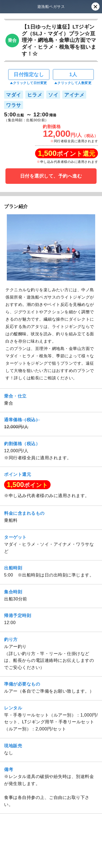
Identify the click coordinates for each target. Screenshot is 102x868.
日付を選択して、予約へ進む (51, 176)
